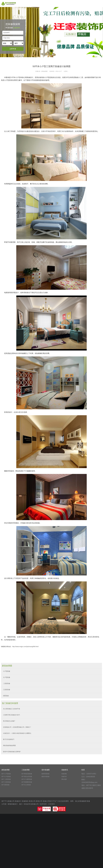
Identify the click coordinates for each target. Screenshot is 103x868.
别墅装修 (6, 696)
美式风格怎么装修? (9, 721)
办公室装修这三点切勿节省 (11, 709)
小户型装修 (7, 671)
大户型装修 (7, 677)
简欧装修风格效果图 (9, 745)
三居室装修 (7, 690)
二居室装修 (7, 683)
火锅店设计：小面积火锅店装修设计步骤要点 (17, 733)
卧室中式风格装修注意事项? (12, 752)
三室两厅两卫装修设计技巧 (11, 715)
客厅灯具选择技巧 (9, 739)
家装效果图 (44, 71)
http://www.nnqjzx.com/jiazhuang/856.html (25, 647)
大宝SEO (51, 804)
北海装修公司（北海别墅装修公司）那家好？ (17, 727)
